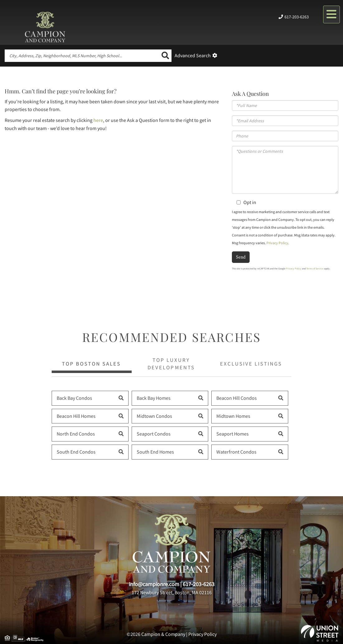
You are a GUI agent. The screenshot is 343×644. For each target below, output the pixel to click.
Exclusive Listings (251, 364)
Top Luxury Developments (171, 364)
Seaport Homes (233, 434)
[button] (165, 56)
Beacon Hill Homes (76, 416)
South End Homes (155, 452)
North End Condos (76, 434)
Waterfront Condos (236, 452)
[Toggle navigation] (331, 14)
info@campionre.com (154, 584)
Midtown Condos (154, 416)
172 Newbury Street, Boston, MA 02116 (172, 592)
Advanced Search (193, 55)
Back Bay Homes (154, 398)
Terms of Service (315, 268)
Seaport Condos (154, 434)
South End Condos (76, 452)
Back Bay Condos (74, 398)
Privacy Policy (277, 243)
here (98, 120)
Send (241, 257)
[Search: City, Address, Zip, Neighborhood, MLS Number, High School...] (82, 56)
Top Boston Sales (91, 364)
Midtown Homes (233, 416)
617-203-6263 (297, 17)
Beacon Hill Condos (237, 398)
